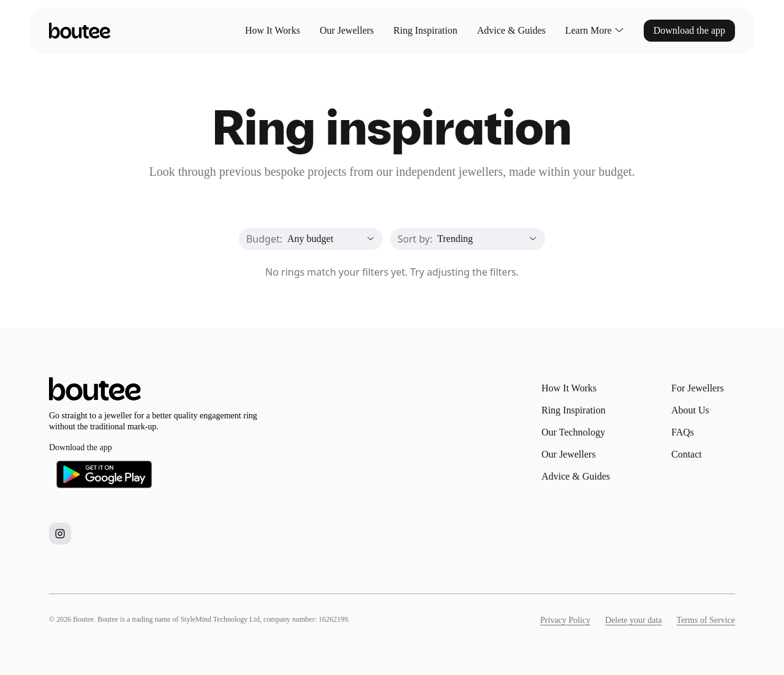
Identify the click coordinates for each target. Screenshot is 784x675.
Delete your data (634, 620)
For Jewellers (698, 388)
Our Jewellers (347, 30)
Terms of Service (706, 620)
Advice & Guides (511, 30)
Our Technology (573, 432)
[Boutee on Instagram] (60, 534)
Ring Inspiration (425, 30)
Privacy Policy (565, 620)
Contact (687, 454)
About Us (690, 410)
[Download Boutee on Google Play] (104, 474)
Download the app (689, 30)
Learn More (595, 31)
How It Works (273, 30)
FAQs (683, 432)
